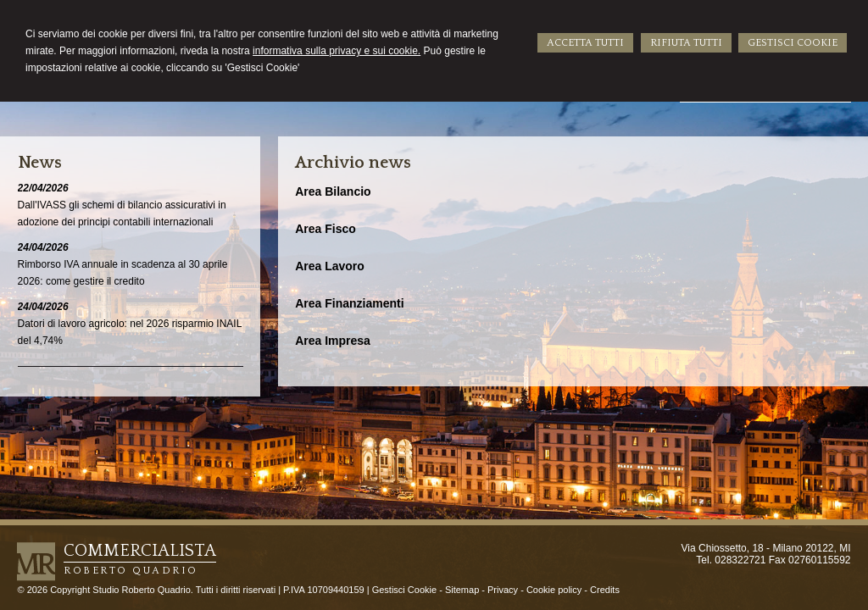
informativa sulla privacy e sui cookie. (337, 51)
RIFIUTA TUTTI (686, 43)
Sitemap (462, 590)
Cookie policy (554, 590)
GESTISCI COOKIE (793, 43)
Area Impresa (333, 341)
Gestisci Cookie (404, 590)
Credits (605, 590)
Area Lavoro (330, 266)
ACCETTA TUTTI (585, 43)
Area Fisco (325, 229)
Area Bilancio (333, 191)
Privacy (503, 590)
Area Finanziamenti (349, 303)
